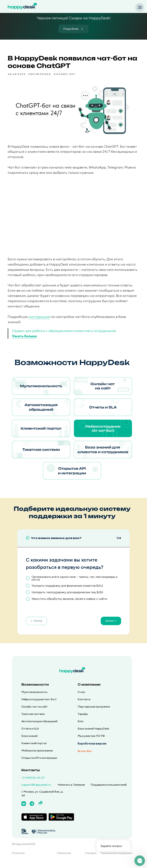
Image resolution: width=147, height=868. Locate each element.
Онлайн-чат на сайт (34, 712)
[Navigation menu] (140, 7)
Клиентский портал (34, 749)
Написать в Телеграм (71, 790)
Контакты (84, 705)
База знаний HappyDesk (93, 734)
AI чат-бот (85, 757)
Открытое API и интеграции (39, 764)
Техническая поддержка (116, 859)
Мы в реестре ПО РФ (91, 742)
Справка (91, 859)
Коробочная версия (92, 749)
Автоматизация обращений (39, 727)
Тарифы (83, 720)
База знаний (29, 742)
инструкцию (45, 320)
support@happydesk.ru (36, 790)
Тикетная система (33, 720)
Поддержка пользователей (109, 790)
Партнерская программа (94, 712)
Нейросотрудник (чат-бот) (39, 705)
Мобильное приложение (37, 756)
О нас (81, 698)
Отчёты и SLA (30, 734)
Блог (81, 727)
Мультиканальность (34, 698)
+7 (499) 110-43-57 (33, 784)
